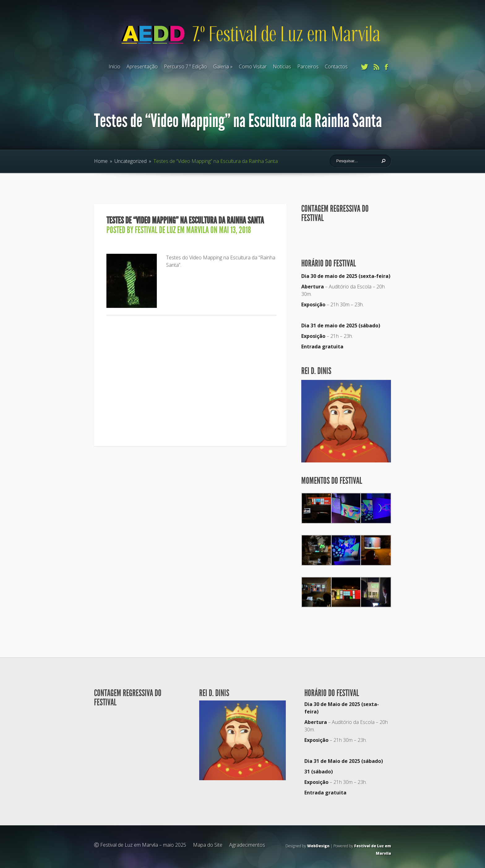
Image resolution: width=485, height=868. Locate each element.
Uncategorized (131, 161)
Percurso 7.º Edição (185, 66)
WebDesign (318, 846)
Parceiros (308, 66)
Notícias (282, 66)
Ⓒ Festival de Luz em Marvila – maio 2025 (140, 845)
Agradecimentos (247, 845)
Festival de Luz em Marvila (172, 230)
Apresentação (142, 66)
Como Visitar (253, 66)
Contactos (336, 66)
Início (114, 66)
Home (101, 161)
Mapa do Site (208, 845)
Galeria (221, 66)
